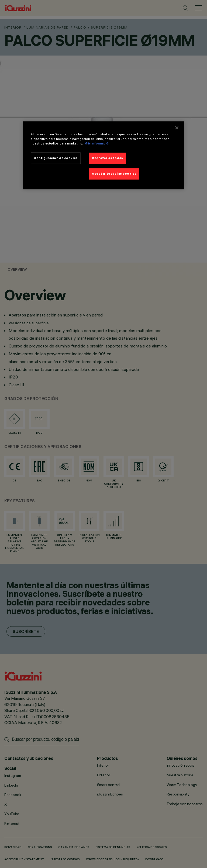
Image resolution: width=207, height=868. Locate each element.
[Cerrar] (177, 128)
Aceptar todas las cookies (114, 174)
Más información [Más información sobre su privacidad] (97, 143)
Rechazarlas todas (108, 158)
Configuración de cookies (56, 158)
